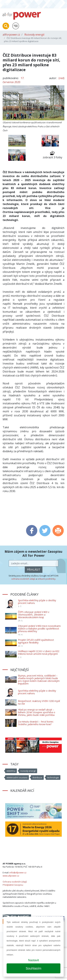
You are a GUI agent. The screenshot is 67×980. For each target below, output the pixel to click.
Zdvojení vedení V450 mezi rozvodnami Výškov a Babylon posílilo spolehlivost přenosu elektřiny (39, 629)
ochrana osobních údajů (23, 579)
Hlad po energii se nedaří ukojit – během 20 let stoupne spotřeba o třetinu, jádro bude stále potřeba (37, 712)
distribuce (37, 777)
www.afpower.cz (11, 876)
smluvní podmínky (46, 579)
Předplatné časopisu (13, 885)
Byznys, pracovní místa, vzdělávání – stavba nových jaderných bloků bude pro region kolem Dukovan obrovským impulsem (39, 680)
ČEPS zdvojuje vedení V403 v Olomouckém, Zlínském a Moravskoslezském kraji (34, 615)
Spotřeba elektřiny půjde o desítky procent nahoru (37, 602)
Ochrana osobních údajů (15, 882)
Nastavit (33, 960)
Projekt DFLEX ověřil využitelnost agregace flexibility (36, 641)
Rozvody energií (34, 35)
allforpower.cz (11, 35)
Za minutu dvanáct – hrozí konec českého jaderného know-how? (36, 723)
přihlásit (34, 570)
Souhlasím (34, 968)
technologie (53, 777)
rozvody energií (28, 771)
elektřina (11, 771)
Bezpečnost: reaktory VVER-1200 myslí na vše (39, 702)
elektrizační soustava (17, 777)
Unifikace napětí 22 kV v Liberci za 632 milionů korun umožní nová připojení (39, 652)
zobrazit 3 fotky (52, 155)
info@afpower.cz (18, 873)
